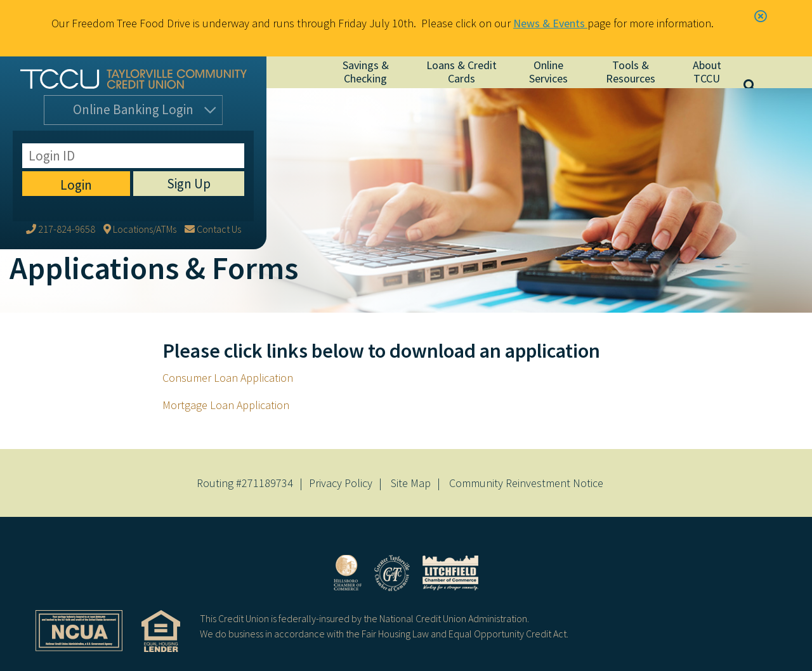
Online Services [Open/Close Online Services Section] (548, 72)
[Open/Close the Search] (761, 72)
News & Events (550, 23)
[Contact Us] (213, 144)
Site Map (411, 483)
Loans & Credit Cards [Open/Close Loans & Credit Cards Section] (462, 72)
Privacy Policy (341, 483)
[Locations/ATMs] (140, 144)
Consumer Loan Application (228, 378)
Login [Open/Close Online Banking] (133, 113)
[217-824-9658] (61, 144)
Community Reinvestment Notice (526, 483)
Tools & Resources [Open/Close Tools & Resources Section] (631, 72)
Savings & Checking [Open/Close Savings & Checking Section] (366, 72)
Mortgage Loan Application (226, 405)
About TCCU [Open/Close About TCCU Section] (707, 72)
